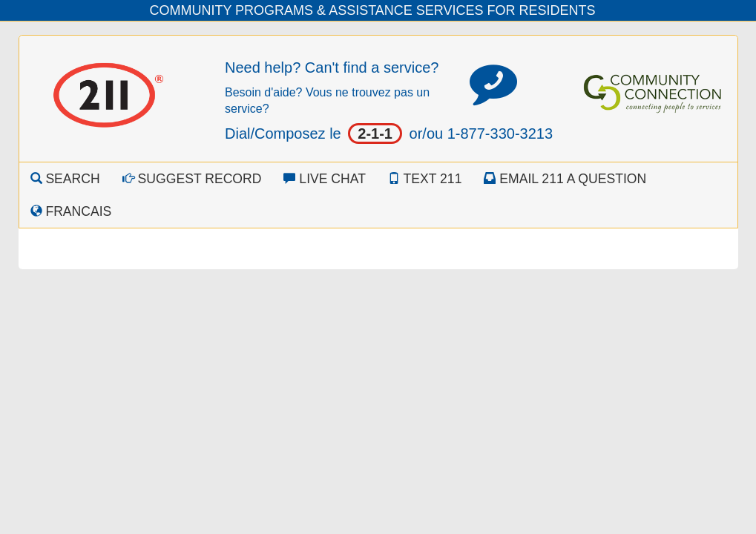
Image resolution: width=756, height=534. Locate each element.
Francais (71, 211)
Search (65, 179)
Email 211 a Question (565, 179)
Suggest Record (192, 179)
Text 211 (425, 179)
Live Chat (325, 179)
